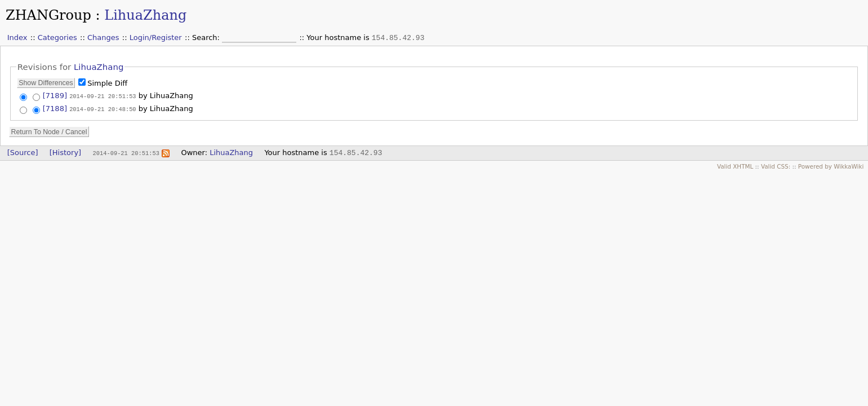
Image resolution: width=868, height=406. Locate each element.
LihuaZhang (145, 15)
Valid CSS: (776, 165)
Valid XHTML (735, 165)
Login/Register (156, 37)
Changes (103, 37)
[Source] (23, 151)
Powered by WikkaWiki (831, 165)
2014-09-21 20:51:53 (103, 96)
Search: (207, 37)
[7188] (55, 108)
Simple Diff (107, 83)
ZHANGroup (48, 15)
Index (17, 37)
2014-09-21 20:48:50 (103, 108)
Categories (57, 37)
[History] (65, 151)
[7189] (55, 96)
